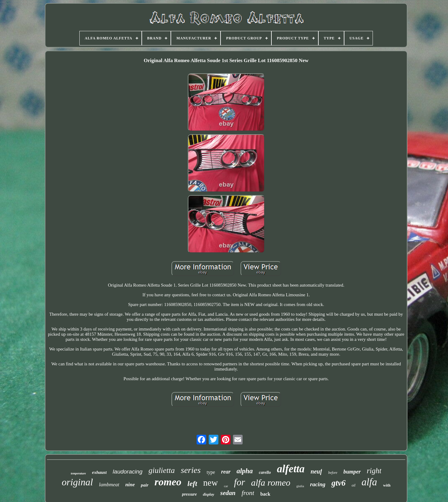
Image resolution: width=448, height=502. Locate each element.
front (248, 493)
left (192, 484)
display (209, 494)
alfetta (291, 469)
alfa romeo (271, 482)
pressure (189, 494)
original (77, 482)
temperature (78, 473)
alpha (245, 471)
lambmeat (109, 485)
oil (354, 485)
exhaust (99, 472)
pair (145, 485)
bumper (352, 472)
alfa (369, 482)
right (374, 471)
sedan (228, 493)
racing (318, 484)
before (333, 473)
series (191, 470)
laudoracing (128, 472)
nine (130, 485)
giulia (300, 486)
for (240, 482)
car (226, 486)
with (387, 485)
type (211, 472)
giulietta (162, 470)
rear (226, 472)
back (265, 494)
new (211, 483)
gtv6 (338, 483)
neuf (317, 471)
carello (265, 472)
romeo (168, 482)
